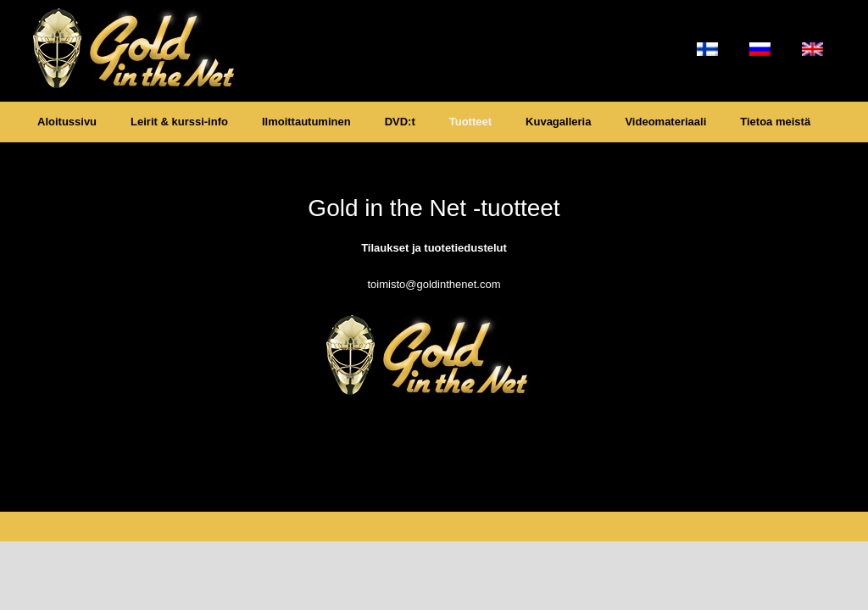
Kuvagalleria (558, 122)
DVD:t (400, 122)
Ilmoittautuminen (306, 122)
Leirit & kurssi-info (179, 122)
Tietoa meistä (775, 122)
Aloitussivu (67, 122)
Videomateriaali (665, 122)
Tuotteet (470, 122)
